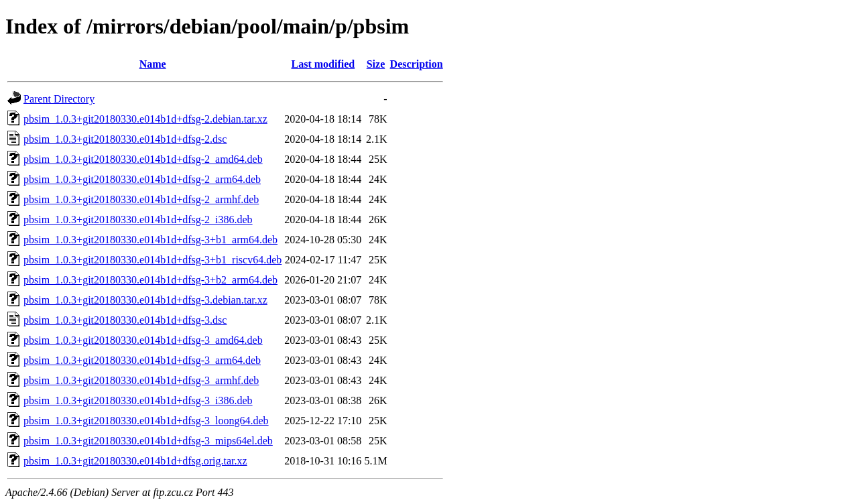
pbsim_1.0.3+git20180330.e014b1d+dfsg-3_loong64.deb (146, 421)
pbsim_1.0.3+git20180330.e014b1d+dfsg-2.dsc (125, 139)
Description (417, 64)
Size (376, 64)
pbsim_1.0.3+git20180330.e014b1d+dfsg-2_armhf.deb (141, 199)
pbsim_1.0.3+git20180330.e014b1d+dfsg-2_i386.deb (138, 219)
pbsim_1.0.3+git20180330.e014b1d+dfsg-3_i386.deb (138, 400)
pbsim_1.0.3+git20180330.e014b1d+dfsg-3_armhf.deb (141, 380)
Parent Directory (59, 99)
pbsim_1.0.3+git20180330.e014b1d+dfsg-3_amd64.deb (143, 340)
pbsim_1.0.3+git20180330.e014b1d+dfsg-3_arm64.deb (142, 360)
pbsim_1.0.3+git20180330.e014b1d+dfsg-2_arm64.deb (142, 179)
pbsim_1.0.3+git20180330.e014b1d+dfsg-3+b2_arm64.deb (150, 280)
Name (153, 64)
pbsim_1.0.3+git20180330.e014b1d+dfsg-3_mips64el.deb (148, 441)
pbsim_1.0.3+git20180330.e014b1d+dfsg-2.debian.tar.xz (145, 119)
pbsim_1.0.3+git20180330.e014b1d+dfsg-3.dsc (125, 320)
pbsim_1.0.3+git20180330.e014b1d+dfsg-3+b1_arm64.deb (150, 240)
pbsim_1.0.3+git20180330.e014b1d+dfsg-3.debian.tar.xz (145, 300)
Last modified (323, 64)
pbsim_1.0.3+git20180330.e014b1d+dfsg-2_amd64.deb (143, 159)
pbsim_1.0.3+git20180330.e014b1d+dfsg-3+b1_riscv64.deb (152, 260)
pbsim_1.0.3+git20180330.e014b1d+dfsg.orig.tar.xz (135, 461)
